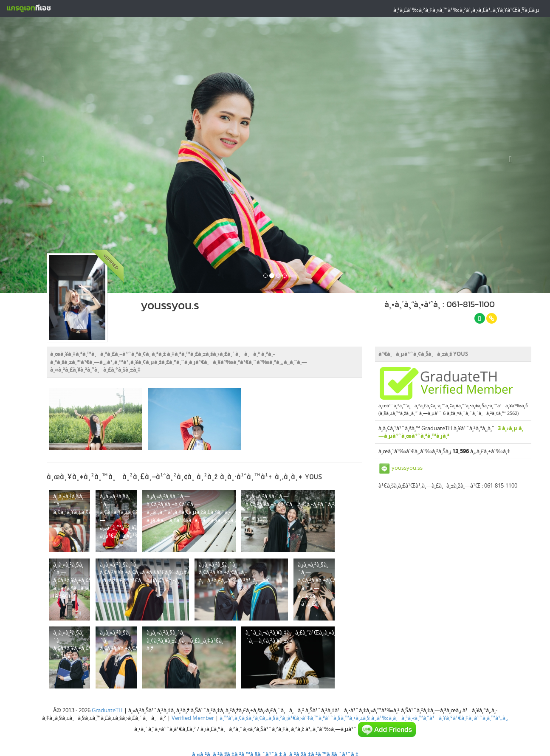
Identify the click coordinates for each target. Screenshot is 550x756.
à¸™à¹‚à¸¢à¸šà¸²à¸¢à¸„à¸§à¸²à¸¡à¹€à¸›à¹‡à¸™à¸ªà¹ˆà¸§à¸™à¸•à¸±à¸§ (295, 715)
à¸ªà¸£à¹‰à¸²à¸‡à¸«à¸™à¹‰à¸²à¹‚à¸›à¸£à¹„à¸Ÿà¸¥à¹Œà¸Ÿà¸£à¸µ (466, 10)
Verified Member (193, 715)
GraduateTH (107, 708)
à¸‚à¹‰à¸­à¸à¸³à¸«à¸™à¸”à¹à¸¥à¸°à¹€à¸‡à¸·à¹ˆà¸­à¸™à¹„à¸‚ (440, 715)
